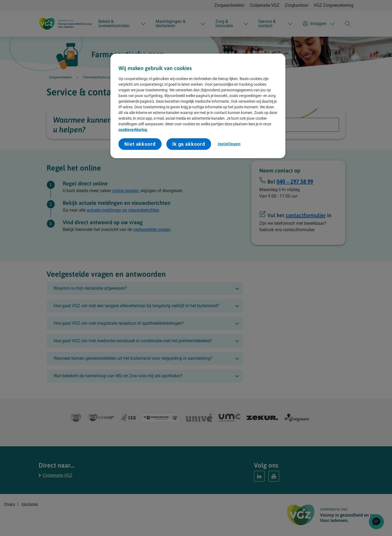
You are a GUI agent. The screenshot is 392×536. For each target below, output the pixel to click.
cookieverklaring (133, 130)
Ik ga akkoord (189, 144)
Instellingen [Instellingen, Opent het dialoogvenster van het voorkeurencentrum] (229, 144)
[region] (198, 106)
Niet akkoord (140, 144)
